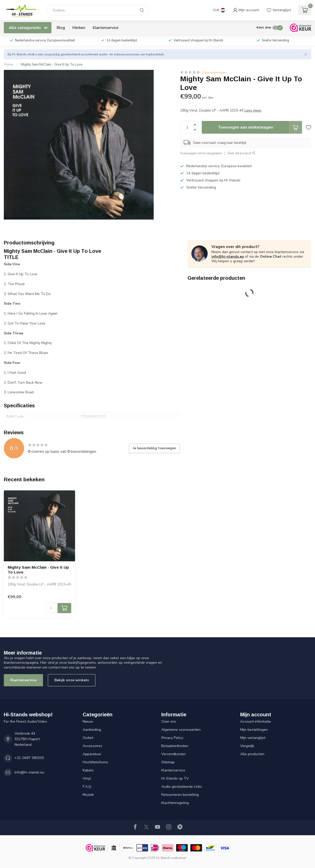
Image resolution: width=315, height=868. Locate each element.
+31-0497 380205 (29, 758)
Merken (79, 28)
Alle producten (252, 754)
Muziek (88, 795)
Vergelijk (247, 746)
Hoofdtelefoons (95, 762)
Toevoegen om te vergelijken (201, 153)
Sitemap (168, 762)
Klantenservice (106, 28)
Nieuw (88, 722)
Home (9, 65)
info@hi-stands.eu (228, 257)
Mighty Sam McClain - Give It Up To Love (52, 65)
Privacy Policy (172, 738)
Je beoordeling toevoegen (154, 448)
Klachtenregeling (175, 803)
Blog (61, 28)
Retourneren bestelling (180, 795)
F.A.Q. (87, 787)
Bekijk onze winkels (72, 680)
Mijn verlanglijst (253, 738)
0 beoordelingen (214, 72)
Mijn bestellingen (254, 730)
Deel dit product (241, 153)
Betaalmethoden (175, 746)
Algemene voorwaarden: (181, 730)
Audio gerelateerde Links (182, 787)
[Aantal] (51, 608)
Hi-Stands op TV (175, 778)
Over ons (169, 722)
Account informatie (256, 722)
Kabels (88, 770)
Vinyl (87, 778)
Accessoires (92, 746)
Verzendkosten (174, 754)
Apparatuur (92, 754)
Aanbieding (92, 730)
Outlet (88, 738)
